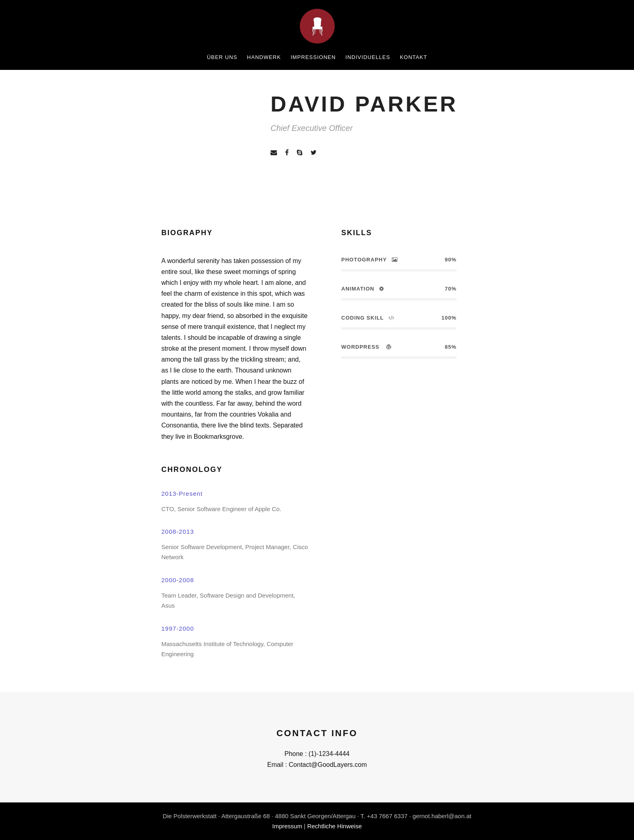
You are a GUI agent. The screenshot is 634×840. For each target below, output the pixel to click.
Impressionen (313, 57)
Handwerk (264, 57)
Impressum (287, 826)
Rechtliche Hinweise (335, 826)
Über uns (222, 57)
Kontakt (413, 57)
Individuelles (368, 57)
